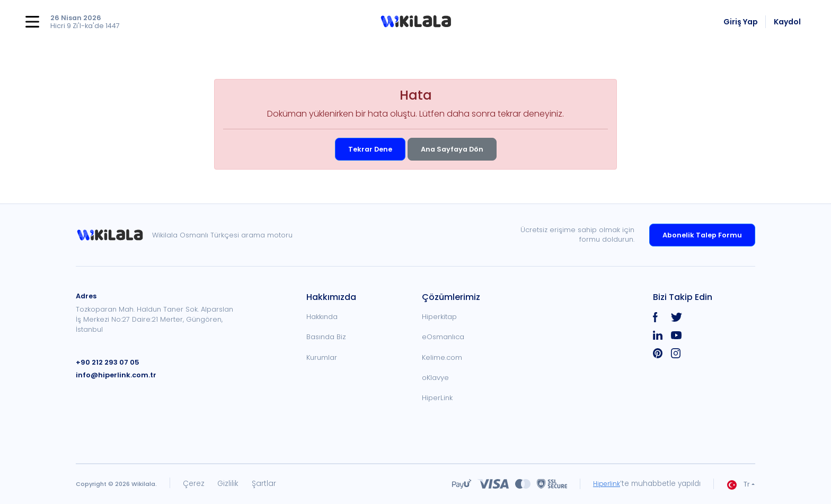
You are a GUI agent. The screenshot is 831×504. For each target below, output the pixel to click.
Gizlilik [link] (228, 484)
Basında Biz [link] (326, 337)
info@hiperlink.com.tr (116, 375)
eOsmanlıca (443, 337)
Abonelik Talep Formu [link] (702, 235)
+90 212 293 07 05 (108, 362)
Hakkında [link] (322, 317)
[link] (114, 235)
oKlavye (435, 378)
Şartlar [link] (264, 484)
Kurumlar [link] (322, 357)
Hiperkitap (439, 317)
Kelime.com (442, 357)
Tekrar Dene (370, 149)
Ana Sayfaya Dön (452, 149)
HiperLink (437, 398)
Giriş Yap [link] (741, 22)
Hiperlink (605, 484)
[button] (416, 22)
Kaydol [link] (787, 22)
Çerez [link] (194, 484)
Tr (739, 485)
